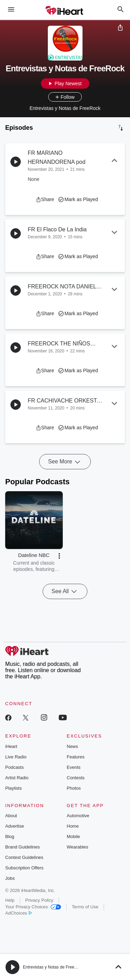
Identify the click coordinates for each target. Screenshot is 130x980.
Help (10, 900)
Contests (76, 778)
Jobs (10, 878)
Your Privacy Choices (33, 907)
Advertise (15, 826)
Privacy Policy (39, 900)
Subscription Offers (24, 868)
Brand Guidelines (23, 847)
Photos (74, 788)
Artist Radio (17, 778)
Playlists (14, 788)
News (73, 746)
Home (73, 826)
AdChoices (19, 913)
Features (76, 757)
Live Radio (16, 757)
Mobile (73, 836)
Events (74, 767)
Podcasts (14, 767)
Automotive (78, 816)
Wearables (78, 847)
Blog (10, 836)
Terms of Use (85, 907)
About (11, 816)
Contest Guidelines (24, 857)
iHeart (11, 746)
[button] (45, 199)
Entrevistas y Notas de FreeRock (53, 967)
